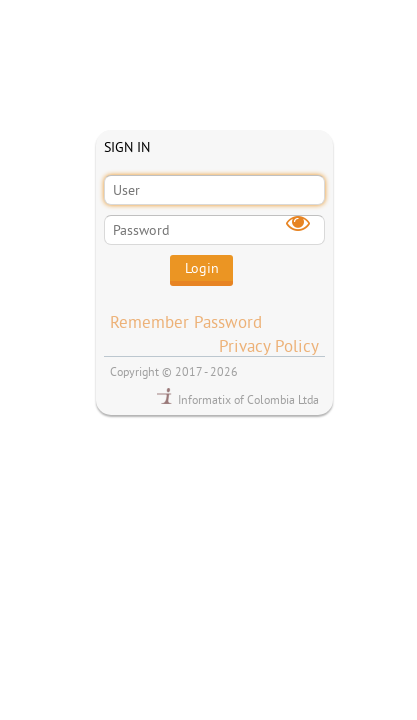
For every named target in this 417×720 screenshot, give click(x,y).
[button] (201, 271)
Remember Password (186, 321)
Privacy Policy (269, 345)
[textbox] (214, 190)
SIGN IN (127, 147)
